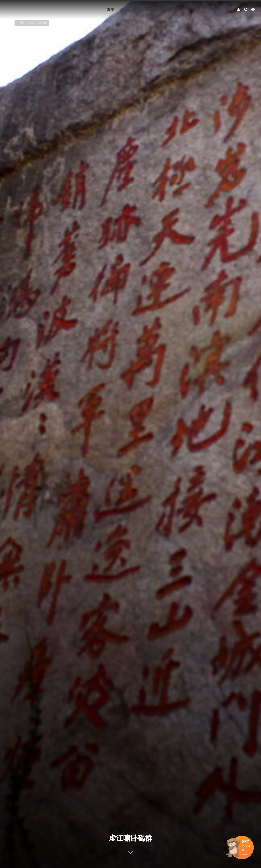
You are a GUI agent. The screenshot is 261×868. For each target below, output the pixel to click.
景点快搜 (41, 23)
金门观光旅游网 (28, 9)
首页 (23, 23)
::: (6, 2)
